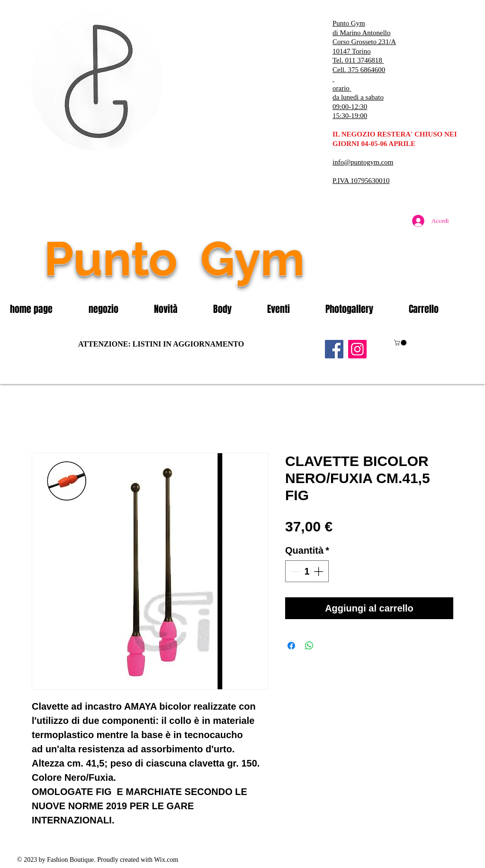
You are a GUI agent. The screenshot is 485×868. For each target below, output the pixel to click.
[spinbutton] (307, 571)
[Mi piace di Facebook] (396, 279)
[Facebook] (334, 349)
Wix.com (166, 860)
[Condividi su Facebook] (291, 646)
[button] (114, 309)
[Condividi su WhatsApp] (309, 646)
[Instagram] (357, 349)
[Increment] (319, 571)
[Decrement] (295, 571)
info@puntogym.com (363, 162)
